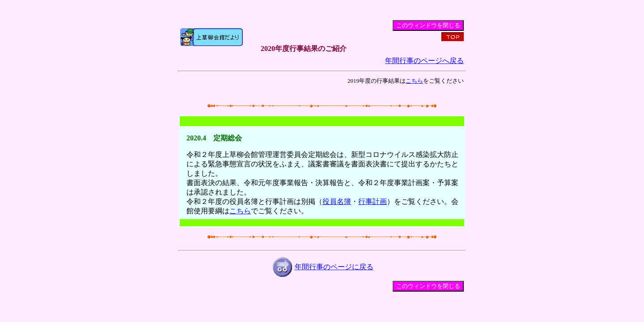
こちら (414, 81)
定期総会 (228, 138)
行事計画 (373, 201)
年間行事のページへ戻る (424, 61)
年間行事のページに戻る (334, 267)
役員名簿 (337, 201)
